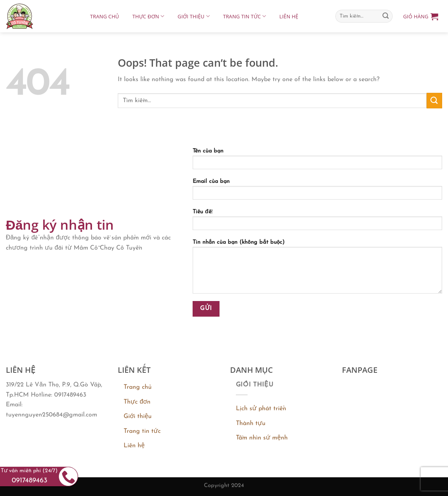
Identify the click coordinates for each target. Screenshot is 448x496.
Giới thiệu (194, 16)
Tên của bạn (317, 161)
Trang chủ (104, 16)
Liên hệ (289, 16)
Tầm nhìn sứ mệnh (262, 438)
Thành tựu (251, 423)
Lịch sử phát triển (261, 409)
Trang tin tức (245, 16)
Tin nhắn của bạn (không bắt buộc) (317, 269)
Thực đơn (148, 16)
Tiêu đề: (317, 222)
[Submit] (386, 16)
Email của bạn (317, 192)
